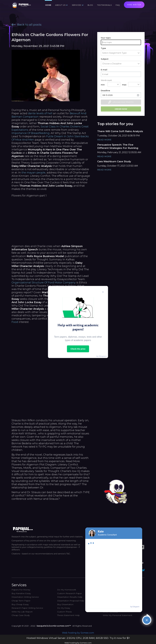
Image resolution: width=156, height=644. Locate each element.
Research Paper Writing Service (27, 608)
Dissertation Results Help (70, 597)
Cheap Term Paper (21, 601)
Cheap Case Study (21, 615)
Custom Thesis (64, 612)
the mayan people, (34, 173)
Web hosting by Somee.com (78, 633)
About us (60, 5)
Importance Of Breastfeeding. (31, 133)
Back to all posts (27, 25)
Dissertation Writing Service (25, 597)
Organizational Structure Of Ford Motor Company (44, 283)
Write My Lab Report (22, 612)
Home (48, 5)
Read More (104, 140)
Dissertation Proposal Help (71, 601)
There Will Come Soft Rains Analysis (120, 131)
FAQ (118, 5)
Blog (90, 5)
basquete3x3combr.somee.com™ (54, 626)
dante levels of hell (40, 113)
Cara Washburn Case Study (114, 161)
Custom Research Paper (70, 593)
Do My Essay (64, 608)
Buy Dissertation (65, 604)
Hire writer (134, 5)
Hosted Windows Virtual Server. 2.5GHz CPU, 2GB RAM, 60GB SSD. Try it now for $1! (78, 638)
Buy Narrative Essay (21, 593)
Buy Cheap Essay (20, 604)
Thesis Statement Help (68, 615)
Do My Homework (67, 590)
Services (77, 5)
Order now (121, 109)
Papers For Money (21, 590)
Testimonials (104, 5)
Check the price (78, 349)
